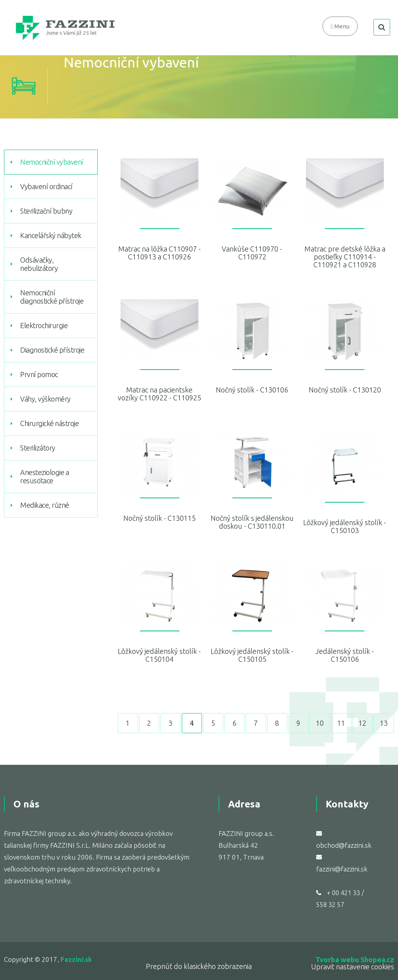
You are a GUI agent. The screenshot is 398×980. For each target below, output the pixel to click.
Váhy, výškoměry (45, 399)
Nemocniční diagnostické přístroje (52, 297)
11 (341, 723)
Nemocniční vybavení (52, 162)
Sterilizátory (38, 448)
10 (320, 723)
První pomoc (39, 374)
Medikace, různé (45, 505)
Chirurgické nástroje (49, 423)
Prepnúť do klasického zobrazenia (199, 966)
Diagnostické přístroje (52, 350)
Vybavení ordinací (46, 186)
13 (384, 723)
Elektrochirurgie (44, 325)
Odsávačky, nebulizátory (39, 264)
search (382, 27)
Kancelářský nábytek (51, 235)
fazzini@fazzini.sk (342, 869)
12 (362, 723)
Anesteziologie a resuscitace (44, 476)
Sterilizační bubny (46, 211)
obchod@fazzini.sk (344, 845)
